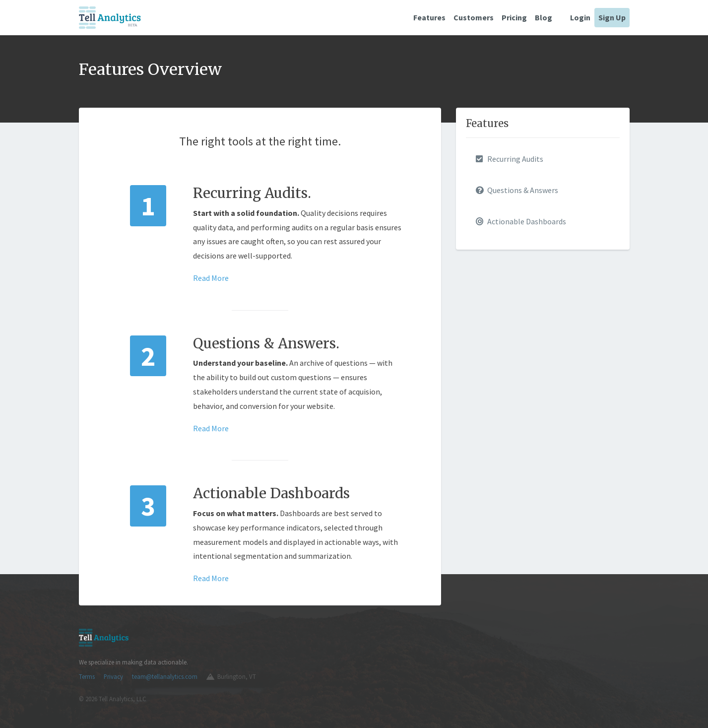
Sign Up (612, 17)
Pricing (514, 17)
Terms (87, 676)
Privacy (113, 676)
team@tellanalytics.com (165, 676)
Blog (544, 17)
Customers (474, 17)
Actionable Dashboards (521, 221)
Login (580, 17)
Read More (211, 278)
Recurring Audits (510, 159)
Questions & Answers (517, 190)
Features (429, 17)
